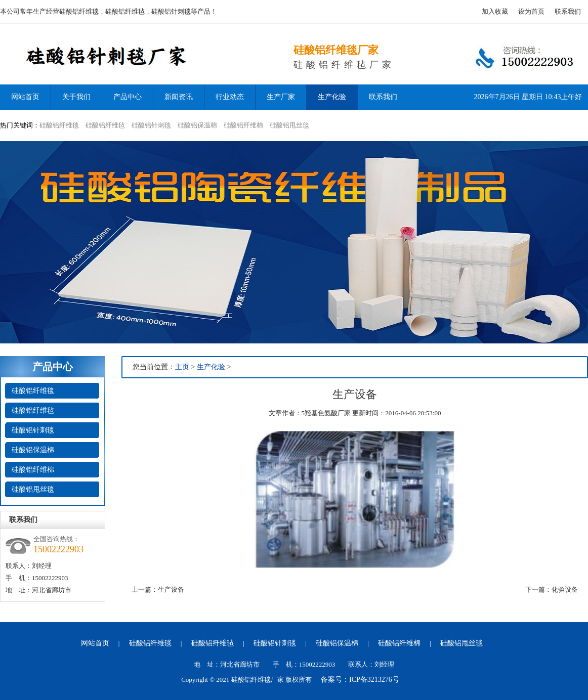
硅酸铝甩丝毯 (289, 125)
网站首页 (95, 643)
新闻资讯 (179, 97)
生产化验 (332, 97)
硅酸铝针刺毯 (151, 125)
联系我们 (568, 11)
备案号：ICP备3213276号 (360, 680)
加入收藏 (495, 11)
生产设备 (171, 589)
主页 (182, 367)
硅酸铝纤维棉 (243, 125)
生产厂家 (281, 97)
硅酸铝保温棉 (197, 125)
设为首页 (531, 11)
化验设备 (565, 589)
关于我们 (76, 97)
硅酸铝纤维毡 (105, 125)
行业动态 (230, 97)
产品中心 (128, 97)
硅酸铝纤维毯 (59, 125)
